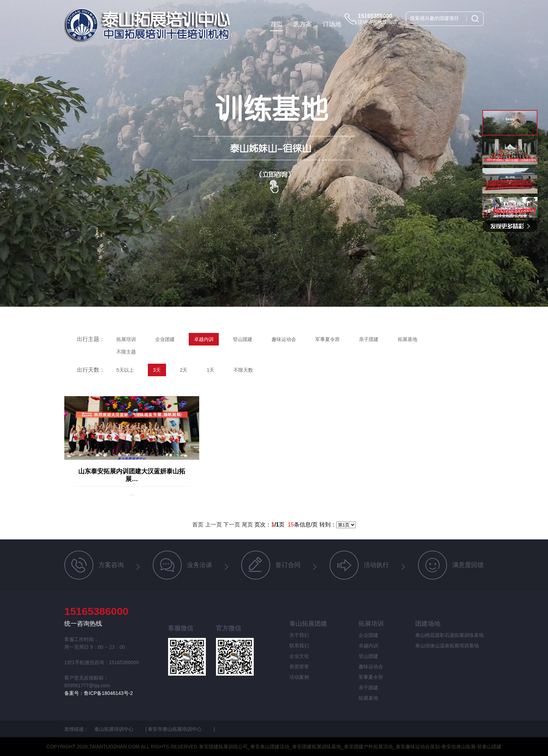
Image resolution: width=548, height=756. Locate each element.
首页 (276, 24)
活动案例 (299, 677)
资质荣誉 (299, 667)
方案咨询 (94, 565)
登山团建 (243, 339)
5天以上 (125, 370)
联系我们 (299, 646)
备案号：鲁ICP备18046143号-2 (99, 693)
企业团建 (165, 339)
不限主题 (126, 352)
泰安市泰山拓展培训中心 (175, 729)
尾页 (247, 525)
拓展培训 (126, 339)
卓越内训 (204, 339)
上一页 (214, 525)
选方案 (303, 24)
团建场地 (428, 624)
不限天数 (243, 370)
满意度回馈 (451, 565)
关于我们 (299, 635)
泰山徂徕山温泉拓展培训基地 (447, 646)
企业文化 (299, 656)
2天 (184, 370)
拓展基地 (408, 339)
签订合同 (271, 565)
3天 (157, 370)
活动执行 (359, 565)
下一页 (232, 525)
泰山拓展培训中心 (115, 729)
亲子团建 (369, 339)
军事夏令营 (327, 339)
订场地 (332, 24)
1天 (210, 370)
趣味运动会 (284, 339)
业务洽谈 (182, 565)
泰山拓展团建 (308, 624)
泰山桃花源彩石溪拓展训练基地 (449, 635)
